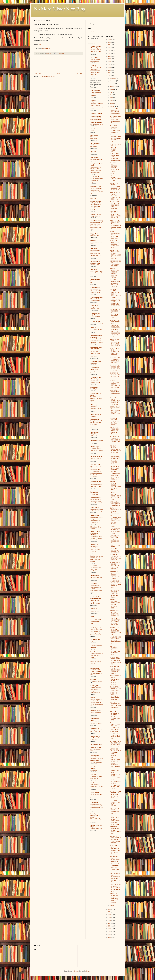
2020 (110, 56)
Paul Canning (95, 507)
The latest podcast (95, 153)
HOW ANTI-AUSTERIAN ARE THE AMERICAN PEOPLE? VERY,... (114, 273)
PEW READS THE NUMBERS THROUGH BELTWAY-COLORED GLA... (115, 314)
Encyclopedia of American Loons (95, 262)
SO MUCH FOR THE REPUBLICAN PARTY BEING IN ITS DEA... (115, 352)
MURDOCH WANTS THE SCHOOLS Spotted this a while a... (114, 244)
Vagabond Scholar (96, 747)
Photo (92, 131)
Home (59, 73)
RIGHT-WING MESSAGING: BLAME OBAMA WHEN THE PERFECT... (115, 254)
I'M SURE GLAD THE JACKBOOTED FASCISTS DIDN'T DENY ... (115, 411)
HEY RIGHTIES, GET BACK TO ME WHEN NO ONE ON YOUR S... (115, 440)
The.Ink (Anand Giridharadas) (95, 737)
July (111, 92)
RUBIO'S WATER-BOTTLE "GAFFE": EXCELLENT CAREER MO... (115, 549)
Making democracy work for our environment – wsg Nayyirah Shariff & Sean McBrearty (96, 254)
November (113, 81)
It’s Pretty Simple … (96, 316)
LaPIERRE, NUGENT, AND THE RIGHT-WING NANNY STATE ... (115, 530)
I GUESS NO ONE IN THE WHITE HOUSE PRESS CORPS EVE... (115, 368)
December (113, 78)
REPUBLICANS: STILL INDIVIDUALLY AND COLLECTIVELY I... (115, 775)
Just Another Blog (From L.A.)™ (96, 378)
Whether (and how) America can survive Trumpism (96, 94)
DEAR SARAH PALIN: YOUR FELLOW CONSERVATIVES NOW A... (115, 726)
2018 (110, 62)
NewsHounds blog (96, 481)
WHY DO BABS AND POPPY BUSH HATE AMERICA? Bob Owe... (115, 631)
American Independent (94, 101)
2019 (110, 59)
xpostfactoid (94, 802)
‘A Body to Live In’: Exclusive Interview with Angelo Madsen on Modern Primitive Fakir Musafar (96, 206)
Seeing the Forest (95, 662)
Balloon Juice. (46, 49)
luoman (76, 971)
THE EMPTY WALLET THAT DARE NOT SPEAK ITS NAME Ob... (115, 283)
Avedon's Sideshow (96, 122)
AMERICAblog (95, 91)
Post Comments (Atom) (48, 76)
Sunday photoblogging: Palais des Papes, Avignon (97, 180)
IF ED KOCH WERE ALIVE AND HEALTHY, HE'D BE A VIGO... (115, 898)
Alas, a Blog (94, 58)
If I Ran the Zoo (95, 321)
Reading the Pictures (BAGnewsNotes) (97, 598)
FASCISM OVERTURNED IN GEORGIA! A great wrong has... (115, 706)
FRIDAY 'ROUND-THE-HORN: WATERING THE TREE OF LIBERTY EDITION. (96, 71)
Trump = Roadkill (95, 216)
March (112, 103)
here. (40, 44)
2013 (110, 76)
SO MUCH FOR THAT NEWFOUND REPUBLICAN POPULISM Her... (115, 850)
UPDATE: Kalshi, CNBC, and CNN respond (95, 559)
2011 (110, 912)
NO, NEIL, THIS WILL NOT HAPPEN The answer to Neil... (115, 613)
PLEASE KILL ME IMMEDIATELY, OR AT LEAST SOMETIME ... (115, 264)
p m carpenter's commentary (95, 492)
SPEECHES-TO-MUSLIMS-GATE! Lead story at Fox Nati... (114, 594)
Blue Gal (93, 151)
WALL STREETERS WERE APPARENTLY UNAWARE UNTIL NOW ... (115, 820)
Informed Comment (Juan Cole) (96, 336)
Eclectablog (94, 248)
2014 (110, 73)
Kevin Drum (94, 387)
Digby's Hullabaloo (96, 234)
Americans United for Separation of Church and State (96, 118)
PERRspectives (95, 516)
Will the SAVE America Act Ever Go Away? (96, 408)
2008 (110, 920)
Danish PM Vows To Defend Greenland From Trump (96, 355)
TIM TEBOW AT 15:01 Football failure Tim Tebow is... (114, 469)
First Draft (94, 270)
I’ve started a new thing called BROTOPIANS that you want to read (97, 760)
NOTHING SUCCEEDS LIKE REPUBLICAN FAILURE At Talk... (115, 650)
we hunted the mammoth (95, 756)
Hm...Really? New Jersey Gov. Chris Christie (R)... (115, 689)
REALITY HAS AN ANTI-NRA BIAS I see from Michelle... (115, 476)
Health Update (94, 389)
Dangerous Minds (96, 201)
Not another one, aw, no (97, 124)
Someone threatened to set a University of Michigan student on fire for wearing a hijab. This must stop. (97, 702)
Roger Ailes (94, 641)
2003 (110, 934)
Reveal (92, 616)
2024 (110, 45)
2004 (110, 932)
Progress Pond (95, 576)
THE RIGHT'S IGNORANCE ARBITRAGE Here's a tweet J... (115, 111)
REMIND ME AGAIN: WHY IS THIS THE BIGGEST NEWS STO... (115, 622)
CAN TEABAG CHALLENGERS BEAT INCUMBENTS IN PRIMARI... (115, 384)
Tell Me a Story (95, 728)
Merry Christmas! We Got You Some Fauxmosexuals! (96, 796)
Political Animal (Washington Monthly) (95, 533)
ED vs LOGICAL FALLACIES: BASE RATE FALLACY (96, 291)
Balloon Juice (94, 135)
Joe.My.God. (94, 352)
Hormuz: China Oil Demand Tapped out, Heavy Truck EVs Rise (96, 341)
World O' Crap (95, 793)
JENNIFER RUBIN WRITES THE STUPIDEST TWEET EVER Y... (115, 119)
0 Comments (61, 53)
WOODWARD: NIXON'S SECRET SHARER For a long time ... (115, 129)
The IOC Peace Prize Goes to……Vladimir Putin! (96, 398)
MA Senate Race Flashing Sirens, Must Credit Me (115, 504)
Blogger (88, 971)
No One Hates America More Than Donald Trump (97, 655)
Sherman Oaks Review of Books (95, 669)
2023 (110, 48)
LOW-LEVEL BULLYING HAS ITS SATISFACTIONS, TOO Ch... (115, 177)
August (112, 89)
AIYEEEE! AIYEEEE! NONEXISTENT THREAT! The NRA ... (115, 496)
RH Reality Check (96, 628)
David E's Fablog (96, 214)
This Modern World (96, 744)
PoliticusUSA (94, 545)
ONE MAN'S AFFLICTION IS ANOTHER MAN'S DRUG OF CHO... (115, 840)
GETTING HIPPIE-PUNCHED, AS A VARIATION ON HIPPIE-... (115, 744)
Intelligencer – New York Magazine (96, 348)
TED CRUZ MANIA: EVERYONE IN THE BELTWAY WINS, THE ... (115, 449)
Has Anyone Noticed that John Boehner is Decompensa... (115, 511)
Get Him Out (94, 147)
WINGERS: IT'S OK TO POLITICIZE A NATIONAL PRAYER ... (115, 670)
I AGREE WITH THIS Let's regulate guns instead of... (114, 868)
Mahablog (93, 405)
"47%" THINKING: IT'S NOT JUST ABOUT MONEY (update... (115, 147)
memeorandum (95, 419)
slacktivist (93, 680)
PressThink (94, 566)
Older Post (79, 73)
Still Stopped (94, 363)
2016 (110, 67)
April (112, 100)
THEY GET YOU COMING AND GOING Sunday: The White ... (115, 360)
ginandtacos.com (95, 287)
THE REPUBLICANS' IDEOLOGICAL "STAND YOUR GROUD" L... (115, 138)
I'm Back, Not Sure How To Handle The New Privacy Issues (96, 51)
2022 (110, 51)
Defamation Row (95, 770)
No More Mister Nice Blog (60, 9)
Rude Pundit (94, 652)
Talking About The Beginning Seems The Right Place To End (96, 485)
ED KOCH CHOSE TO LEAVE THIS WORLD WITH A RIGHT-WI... (115, 888)
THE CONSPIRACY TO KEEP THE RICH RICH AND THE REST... (115, 459)
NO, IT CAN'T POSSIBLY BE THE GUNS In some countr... (115, 376)
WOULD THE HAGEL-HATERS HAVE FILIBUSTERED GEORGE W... (115, 401)
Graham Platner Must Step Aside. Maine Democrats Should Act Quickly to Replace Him (96, 226)
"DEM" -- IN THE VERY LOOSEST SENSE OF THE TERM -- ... (115, 196)
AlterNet (93, 79)
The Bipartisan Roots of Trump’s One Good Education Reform (96, 538)
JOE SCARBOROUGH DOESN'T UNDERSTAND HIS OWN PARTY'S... (115, 520)
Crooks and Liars (96, 187)
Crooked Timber (95, 177)
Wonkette (93, 783)
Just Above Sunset (96, 361)
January (112, 906)
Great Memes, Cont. (96, 442)
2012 (110, 909)
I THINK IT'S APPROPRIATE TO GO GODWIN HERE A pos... (115, 830)
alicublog (93, 66)
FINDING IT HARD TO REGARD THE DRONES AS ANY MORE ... (115, 696)
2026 (110, 39)
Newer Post (38, 73)
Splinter (93, 697)
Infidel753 (93, 328)
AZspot (93, 129)
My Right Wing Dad (96, 457)
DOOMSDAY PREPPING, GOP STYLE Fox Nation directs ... (114, 421)
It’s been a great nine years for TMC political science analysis (97, 450)
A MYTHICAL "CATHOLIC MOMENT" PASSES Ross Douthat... (114, 431)
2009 (110, 918)
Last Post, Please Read (96, 828)
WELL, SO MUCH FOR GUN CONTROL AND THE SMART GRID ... (115, 785)
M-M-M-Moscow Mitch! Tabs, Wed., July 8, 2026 (97, 786)
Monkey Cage (95, 447)
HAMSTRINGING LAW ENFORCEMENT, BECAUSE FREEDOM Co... (115, 342)
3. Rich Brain (94, 740)
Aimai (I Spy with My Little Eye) (96, 47)
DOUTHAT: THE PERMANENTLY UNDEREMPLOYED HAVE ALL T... (115, 225)
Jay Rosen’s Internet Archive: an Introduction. (96, 569)
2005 (110, 929)
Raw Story (94, 584)
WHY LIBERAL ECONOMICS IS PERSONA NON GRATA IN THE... (115, 584)
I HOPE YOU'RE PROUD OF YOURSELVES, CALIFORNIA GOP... (115, 333)
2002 (110, 937)
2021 (110, 53)
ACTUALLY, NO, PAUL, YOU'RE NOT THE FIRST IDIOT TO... (115, 539)
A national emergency (96, 681)
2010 (110, 915)
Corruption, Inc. (95, 236)
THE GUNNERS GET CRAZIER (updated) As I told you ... (115, 803)
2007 (110, 923)
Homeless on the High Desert (95, 314)
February (113, 106)
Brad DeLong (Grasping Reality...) (96, 158)
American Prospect (96, 113)
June (111, 95)
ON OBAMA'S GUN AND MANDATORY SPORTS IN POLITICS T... (115, 860)
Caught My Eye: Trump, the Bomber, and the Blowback (96, 602)
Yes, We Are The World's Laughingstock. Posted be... (115, 811)
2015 (110, 70)
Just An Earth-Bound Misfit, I (95, 369)
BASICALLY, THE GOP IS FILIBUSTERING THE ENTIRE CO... (115, 303)
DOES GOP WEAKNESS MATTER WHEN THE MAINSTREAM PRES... (115, 716)
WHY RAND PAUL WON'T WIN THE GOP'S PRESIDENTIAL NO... (115, 640)
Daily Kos (93, 198)
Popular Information (97, 556)
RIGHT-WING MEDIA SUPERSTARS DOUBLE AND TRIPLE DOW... (115, 186)
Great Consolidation (96, 297)
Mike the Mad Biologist (95, 433)
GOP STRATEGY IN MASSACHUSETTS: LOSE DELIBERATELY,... (115, 878)
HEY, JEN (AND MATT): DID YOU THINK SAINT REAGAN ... (114, 205)
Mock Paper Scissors (97, 440)
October (112, 84)
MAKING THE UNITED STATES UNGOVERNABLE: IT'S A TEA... (115, 486)
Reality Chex (94, 608)
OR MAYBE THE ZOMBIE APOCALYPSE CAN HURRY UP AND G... (115, 566)
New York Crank (95, 465)
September (113, 87)
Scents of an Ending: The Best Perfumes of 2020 (96, 673)
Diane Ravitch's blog (97, 221)
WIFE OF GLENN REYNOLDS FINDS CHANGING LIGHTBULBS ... (115, 764)
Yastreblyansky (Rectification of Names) (95, 816)
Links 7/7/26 (94, 436)
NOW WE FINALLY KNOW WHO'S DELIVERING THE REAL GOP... (115, 604)
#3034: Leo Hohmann (96, 265)
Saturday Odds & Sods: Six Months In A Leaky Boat (97, 273)
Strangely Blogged (96, 711)
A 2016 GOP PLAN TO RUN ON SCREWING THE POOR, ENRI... (115, 795)
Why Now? (94, 775)
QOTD (92, 283)
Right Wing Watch (96, 639)
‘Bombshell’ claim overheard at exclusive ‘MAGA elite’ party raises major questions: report (96, 589)
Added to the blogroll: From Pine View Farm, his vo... (115, 393)
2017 (110, 65)
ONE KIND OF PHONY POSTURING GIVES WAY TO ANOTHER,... (115, 214)
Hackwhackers (95, 305)
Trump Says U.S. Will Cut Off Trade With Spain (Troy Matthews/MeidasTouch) (96, 424)
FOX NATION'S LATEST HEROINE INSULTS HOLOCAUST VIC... (115, 167)
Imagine (93, 663)
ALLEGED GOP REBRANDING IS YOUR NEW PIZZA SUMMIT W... (115, 661)
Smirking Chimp (95, 686)
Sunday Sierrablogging (96, 323)
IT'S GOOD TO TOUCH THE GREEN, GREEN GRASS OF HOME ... (115, 575)
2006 (110, 926)
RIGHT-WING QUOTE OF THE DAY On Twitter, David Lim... (115, 557)
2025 (110, 42)
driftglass (93, 240)
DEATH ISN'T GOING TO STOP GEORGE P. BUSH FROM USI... (115, 735)
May (111, 98)
